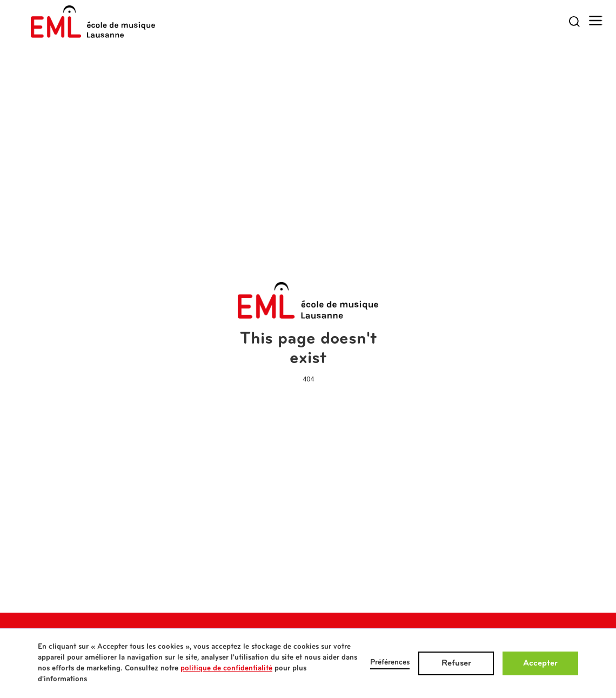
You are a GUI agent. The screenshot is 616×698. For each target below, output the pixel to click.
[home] (93, 22)
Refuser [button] (456, 663)
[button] (595, 21)
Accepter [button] (540, 663)
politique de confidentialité (226, 669)
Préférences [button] (390, 663)
